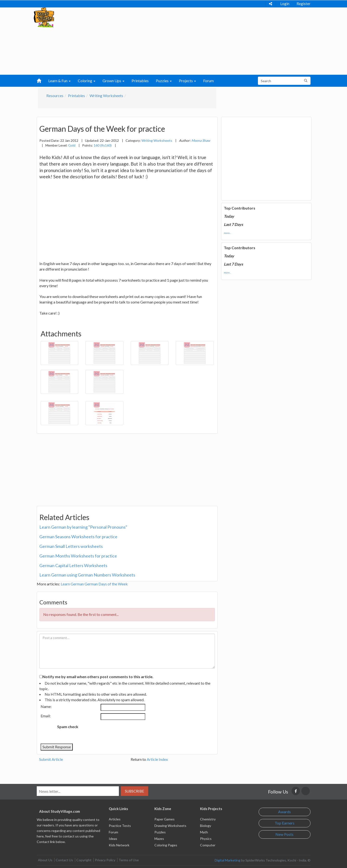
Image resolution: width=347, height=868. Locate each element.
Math (204, 832)
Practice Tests (120, 826)
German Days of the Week (106, 584)
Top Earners (285, 823)
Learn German (72, 584)
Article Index (157, 759)
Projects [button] (187, 81)
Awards (284, 812)
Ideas (113, 839)
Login (285, 4)
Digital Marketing (228, 860)
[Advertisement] (164, 41)
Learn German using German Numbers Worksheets (87, 575)
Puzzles (160, 832)
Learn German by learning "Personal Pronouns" (83, 527)
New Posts (284, 834)
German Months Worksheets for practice (78, 556)
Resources (55, 96)
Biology (206, 826)
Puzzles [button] (164, 81)
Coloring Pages (166, 845)
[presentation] (122, 732)
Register (304, 4)
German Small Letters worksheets (71, 546)
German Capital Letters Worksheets (73, 565)
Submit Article (51, 759)
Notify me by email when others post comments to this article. (98, 677)
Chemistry (208, 819)
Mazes (159, 839)
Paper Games (164, 819)
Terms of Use (129, 860)
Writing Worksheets (106, 96)
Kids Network (119, 845)
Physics (206, 839)
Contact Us (64, 860)
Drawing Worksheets (170, 826)
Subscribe (134, 791)
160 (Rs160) (103, 145)
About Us (45, 860)
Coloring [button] (87, 81)
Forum (208, 81)
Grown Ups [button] (113, 81)
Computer (208, 845)
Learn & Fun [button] (59, 81)
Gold (72, 145)
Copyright (84, 860)
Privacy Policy (105, 860)
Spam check (68, 727)
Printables (140, 81)
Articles (115, 819)
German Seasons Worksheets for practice (78, 537)
